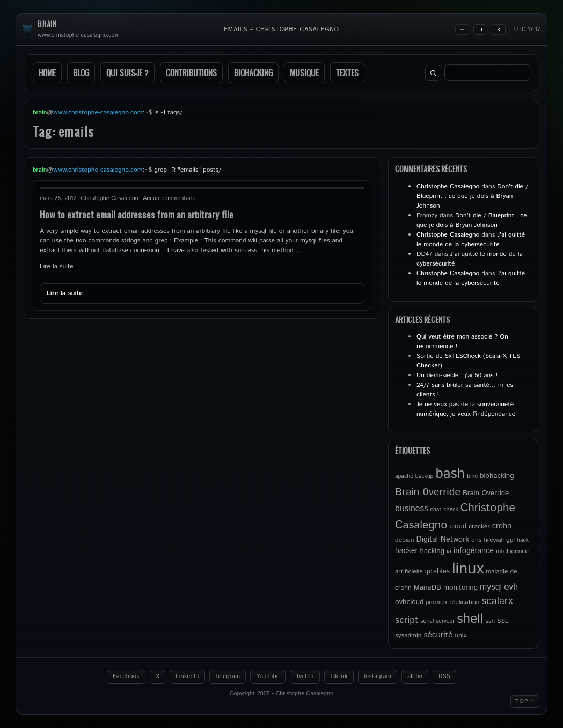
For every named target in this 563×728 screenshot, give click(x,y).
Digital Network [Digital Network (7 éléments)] (443, 540)
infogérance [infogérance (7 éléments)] (474, 551)
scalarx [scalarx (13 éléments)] (497, 601)
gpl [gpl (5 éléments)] (510, 540)
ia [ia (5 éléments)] (449, 551)
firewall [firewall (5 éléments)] (494, 540)
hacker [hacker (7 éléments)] (406, 551)
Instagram (378, 676)
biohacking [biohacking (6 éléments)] (497, 476)
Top (525, 701)
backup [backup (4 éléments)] (425, 476)
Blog (81, 73)
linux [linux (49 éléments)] (468, 569)
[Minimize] (462, 30)
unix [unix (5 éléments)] (461, 635)
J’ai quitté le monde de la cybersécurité (471, 240)
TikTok (339, 676)
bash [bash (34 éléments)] (450, 474)
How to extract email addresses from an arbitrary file (137, 214)
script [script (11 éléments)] (407, 620)
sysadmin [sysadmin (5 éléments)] (408, 635)
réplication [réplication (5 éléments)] (464, 602)
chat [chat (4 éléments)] (436, 510)
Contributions (191, 73)
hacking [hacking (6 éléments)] (432, 551)
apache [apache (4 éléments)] (404, 476)
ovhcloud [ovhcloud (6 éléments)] (409, 602)
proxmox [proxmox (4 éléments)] (436, 602)
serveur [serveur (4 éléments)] (445, 621)
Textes (347, 73)
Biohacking (253, 73)
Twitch (305, 676)
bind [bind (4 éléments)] (472, 476)
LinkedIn (187, 676)
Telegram (228, 676)
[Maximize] (480, 30)
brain (47, 24)
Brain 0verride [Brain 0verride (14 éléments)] (428, 492)
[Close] (499, 30)
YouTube (268, 676)
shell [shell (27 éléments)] (470, 619)
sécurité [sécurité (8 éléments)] (438, 635)
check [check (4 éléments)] (451, 510)
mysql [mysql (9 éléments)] (491, 587)
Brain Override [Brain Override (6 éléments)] (486, 493)
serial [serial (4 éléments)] (427, 621)
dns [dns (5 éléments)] (476, 540)
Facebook (126, 676)
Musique (304, 73)
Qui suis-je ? (127, 73)
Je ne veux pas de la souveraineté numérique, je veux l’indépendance (466, 409)
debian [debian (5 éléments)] (405, 540)
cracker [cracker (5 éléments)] (479, 527)
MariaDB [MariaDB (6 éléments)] (427, 587)
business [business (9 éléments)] (412, 509)
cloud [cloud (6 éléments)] (458, 526)
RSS (444, 676)
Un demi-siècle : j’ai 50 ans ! (457, 375)
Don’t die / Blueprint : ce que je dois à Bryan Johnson (472, 196)
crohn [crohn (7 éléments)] (502, 526)
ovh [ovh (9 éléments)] (511, 587)
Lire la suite (57, 266)
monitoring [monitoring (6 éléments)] (460, 587)
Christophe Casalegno (448, 186)
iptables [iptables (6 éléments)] (437, 571)
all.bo (415, 676)
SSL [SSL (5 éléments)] (503, 621)
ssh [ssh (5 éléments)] (490, 621)
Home (47, 73)
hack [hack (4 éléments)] (523, 540)
